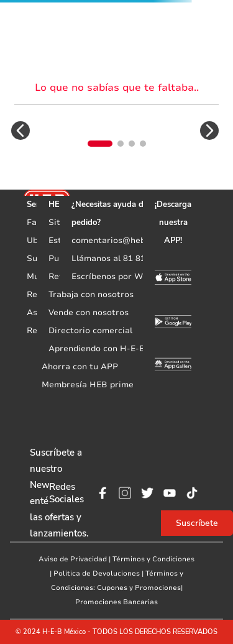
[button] (21, 131)
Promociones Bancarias (116, 602)
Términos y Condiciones (153, 559)
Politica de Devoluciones (97, 573)
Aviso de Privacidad (73, 559)
